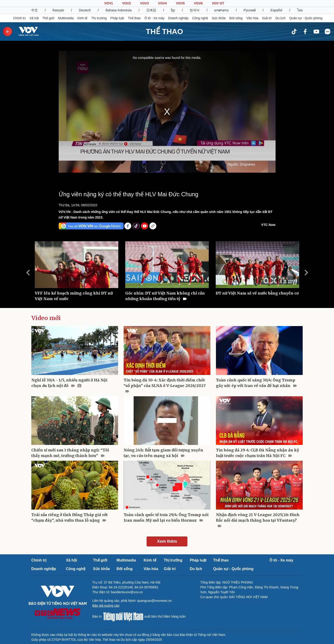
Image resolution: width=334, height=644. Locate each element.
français (58, 10)
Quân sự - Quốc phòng (306, 18)
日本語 (151, 10)
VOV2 (127, 3)
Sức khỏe (219, 18)
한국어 (195, 10)
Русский (250, 10)
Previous (28, 273)
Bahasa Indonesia (119, 10)
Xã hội (34, 18)
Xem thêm (167, 541)
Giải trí (267, 18)
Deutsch (85, 10)
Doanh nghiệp (178, 18)
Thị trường (99, 18)
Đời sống (236, 18)
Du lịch (280, 18)
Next (306, 273)
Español (276, 10)
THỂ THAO (164, 32)
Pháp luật (117, 18)
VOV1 (108, 3)
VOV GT (218, 3)
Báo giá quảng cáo (106, 606)
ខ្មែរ (173, 10)
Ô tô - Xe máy (154, 18)
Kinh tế (83, 18)
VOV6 (198, 3)
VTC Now (268, 225)
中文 (35, 10)
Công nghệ (200, 18)
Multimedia (66, 18)
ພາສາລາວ (222, 10)
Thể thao (134, 18)
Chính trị (19, 18)
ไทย (300, 10)
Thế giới (48, 18)
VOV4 (162, 3)
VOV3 (144, 3)
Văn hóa (252, 18)
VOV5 (180, 3)
